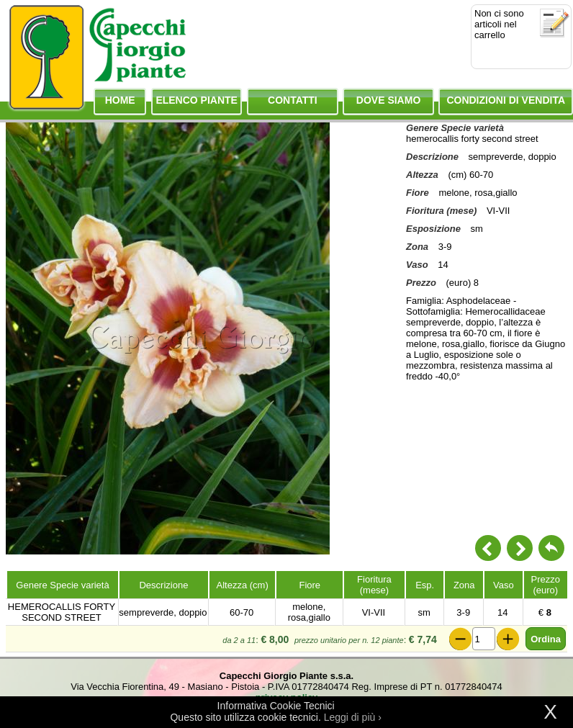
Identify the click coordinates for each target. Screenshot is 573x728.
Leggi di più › (353, 717)
